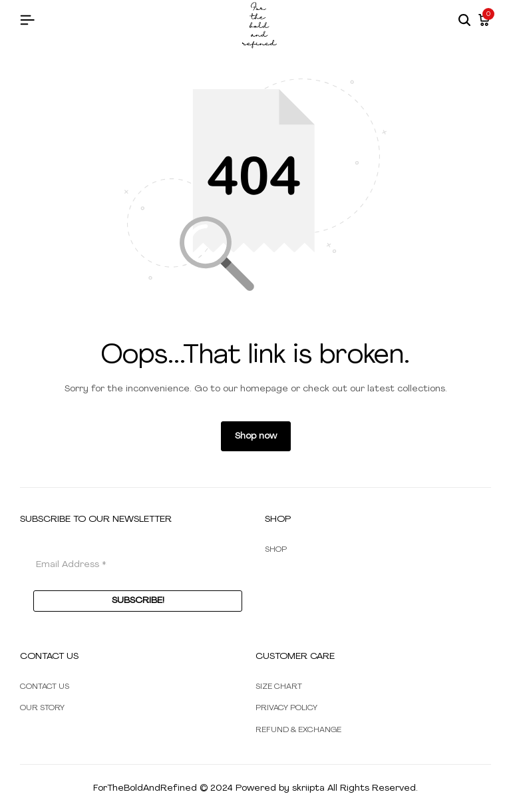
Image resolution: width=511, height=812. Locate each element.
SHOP (276, 550)
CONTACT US (45, 687)
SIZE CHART (279, 687)
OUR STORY (42, 708)
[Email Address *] (138, 565)
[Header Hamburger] (27, 21)
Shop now (256, 436)
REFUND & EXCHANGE (298, 730)
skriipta (308, 788)
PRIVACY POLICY (286, 708)
